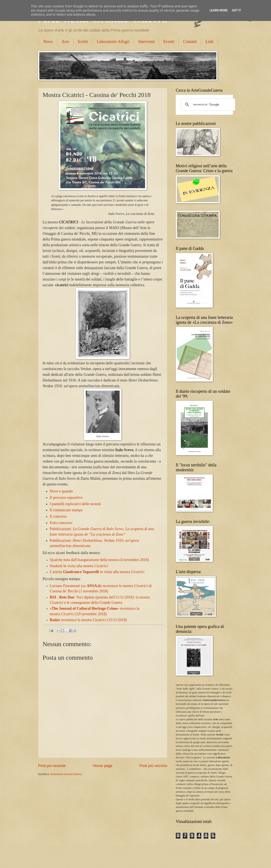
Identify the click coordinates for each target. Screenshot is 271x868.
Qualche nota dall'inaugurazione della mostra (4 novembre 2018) (99, 560)
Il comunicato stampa (66, 510)
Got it (236, 10)
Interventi (147, 41)
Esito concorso (61, 523)
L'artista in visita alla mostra (97, 572)
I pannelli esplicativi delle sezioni (75, 504)
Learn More (218, 10)
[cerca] (207, 105)
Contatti (190, 41)
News (48, 41)
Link (209, 41)
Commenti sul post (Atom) (66, 774)
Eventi (169, 41)
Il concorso (58, 516)
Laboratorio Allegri (113, 41)
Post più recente (52, 766)
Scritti (83, 41)
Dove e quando (61, 491)
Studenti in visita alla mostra (79, 566)
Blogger (152, 860)
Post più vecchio (153, 766)
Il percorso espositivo (66, 498)
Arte (65, 41)
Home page (103, 766)
